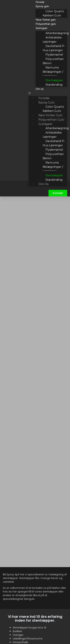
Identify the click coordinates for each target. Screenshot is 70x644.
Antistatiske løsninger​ (52, 40)
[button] (48, 93)
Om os (40, 89)
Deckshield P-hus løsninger (54, 48)
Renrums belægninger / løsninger (53, 72)
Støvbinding (54, 85)
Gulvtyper (42, 28)
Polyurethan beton (53, 61)
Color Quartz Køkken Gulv (53, 109)
